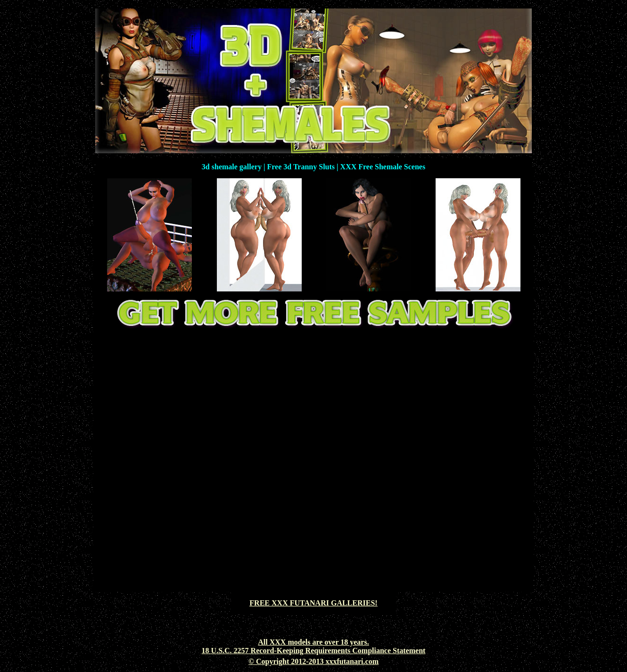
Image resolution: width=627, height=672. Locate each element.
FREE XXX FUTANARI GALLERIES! (313, 603)
